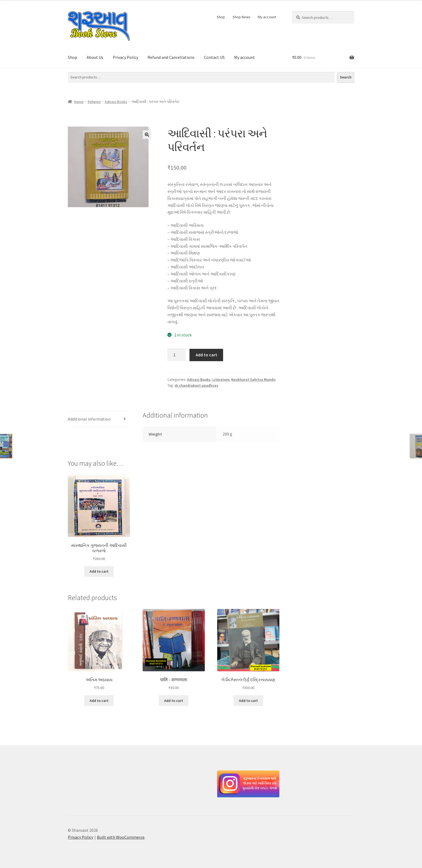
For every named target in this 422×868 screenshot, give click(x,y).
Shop (221, 17)
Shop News (242, 17)
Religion (94, 102)
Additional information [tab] (89, 419)
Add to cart (206, 355)
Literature (221, 379)
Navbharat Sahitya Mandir (253, 379)
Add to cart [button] (99, 571)
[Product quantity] (177, 355)
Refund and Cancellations (171, 57)
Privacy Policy (125, 57)
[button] (147, 135)
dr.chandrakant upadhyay (196, 385)
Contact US (214, 57)
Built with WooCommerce (121, 837)
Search (346, 77)
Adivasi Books (116, 102)
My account (267, 17)
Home (79, 102)
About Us (95, 57)
